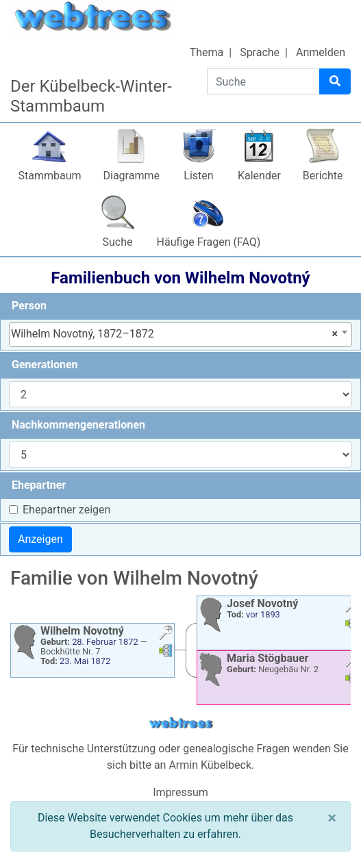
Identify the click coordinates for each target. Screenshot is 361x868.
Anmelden (321, 52)
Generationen (45, 365)
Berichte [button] (323, 176)
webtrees (181, 723)
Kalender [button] (259, 176)
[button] (166, 634)
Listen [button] (198, 176)
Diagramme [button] (132, 176)
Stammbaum (49, 176)
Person (29, 306)
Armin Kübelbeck (210, 765)
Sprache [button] (260, 52)
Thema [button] (207, 52)
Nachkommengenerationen (78, 425)
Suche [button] (118, 242)
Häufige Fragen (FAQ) (209, 242)
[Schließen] (332, 818)
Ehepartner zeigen (66, 510)
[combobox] (180, 335)
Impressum (180, 792)
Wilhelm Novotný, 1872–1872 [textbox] (174, 334)
